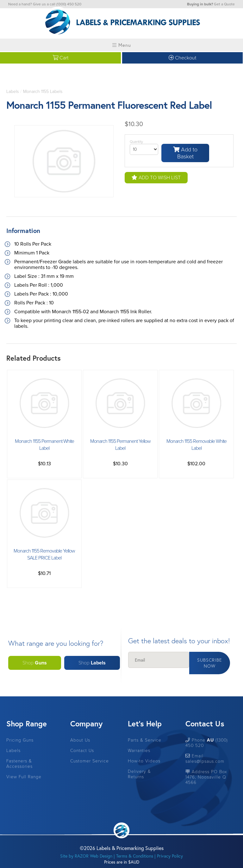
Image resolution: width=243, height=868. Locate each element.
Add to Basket (185, 153)
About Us (80, 740)
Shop (35, 663)
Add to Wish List (156, 178)
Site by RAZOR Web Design (86, 856)
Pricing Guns (20, 740)
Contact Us (82, 751)
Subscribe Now (210, 663)
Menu (122, 45)
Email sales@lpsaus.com (205, 759)
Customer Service (90, 761)
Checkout (182, 58)
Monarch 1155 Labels (43, 92)
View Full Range (24, 777)
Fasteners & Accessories (19, 764)
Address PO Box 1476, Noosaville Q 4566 (206, 777)
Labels (12, 92)
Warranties (139, 751)
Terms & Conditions (135, 856)
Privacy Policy (170, 856)
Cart (60, 58)
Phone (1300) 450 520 (207, 743)
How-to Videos (144, 761)
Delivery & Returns (139, 774)
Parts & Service (145, 740)
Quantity (136, 142)
